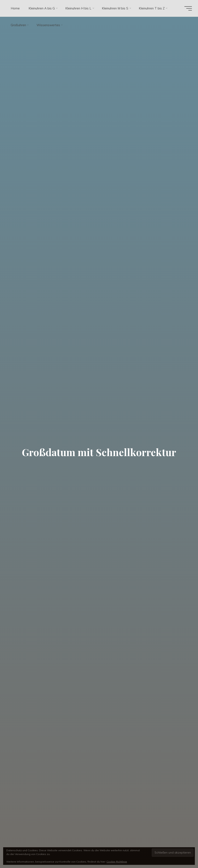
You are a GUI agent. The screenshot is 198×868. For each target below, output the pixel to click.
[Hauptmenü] (188, 8)
